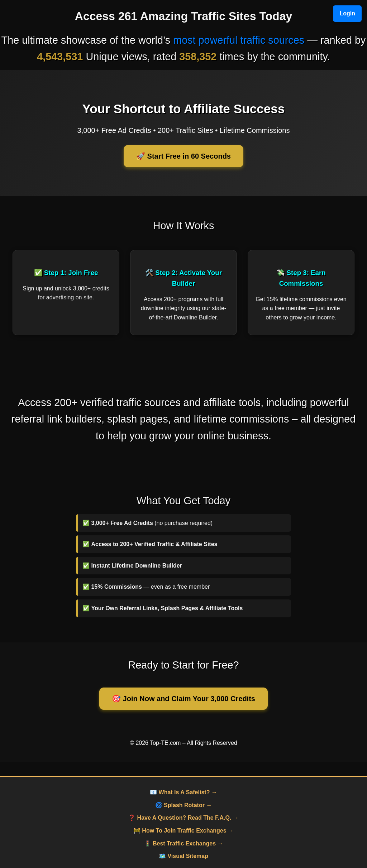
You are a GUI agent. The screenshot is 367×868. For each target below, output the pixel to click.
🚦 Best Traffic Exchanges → (184, 843)
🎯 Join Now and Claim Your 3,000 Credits (183, 699)
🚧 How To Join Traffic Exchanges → (183, 831)
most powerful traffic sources (239, 40)
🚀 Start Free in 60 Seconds (183, 156)
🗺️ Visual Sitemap (183, 856)
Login (347, 13)
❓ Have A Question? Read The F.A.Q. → (183, 818)
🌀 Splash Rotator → (184, 805)
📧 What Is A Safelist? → (183, 792)
